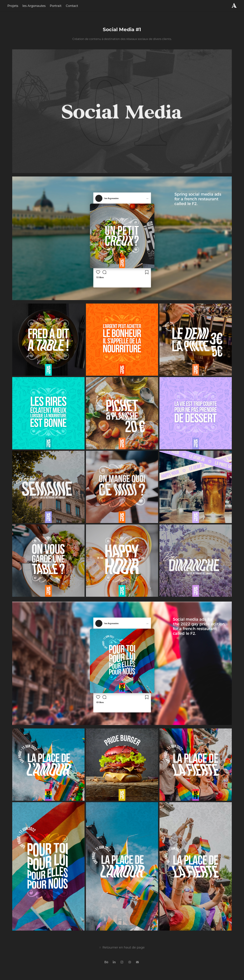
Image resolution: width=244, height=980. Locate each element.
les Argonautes (34, 6)
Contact (72, 6)
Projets (13, 6)
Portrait (56, 6)
